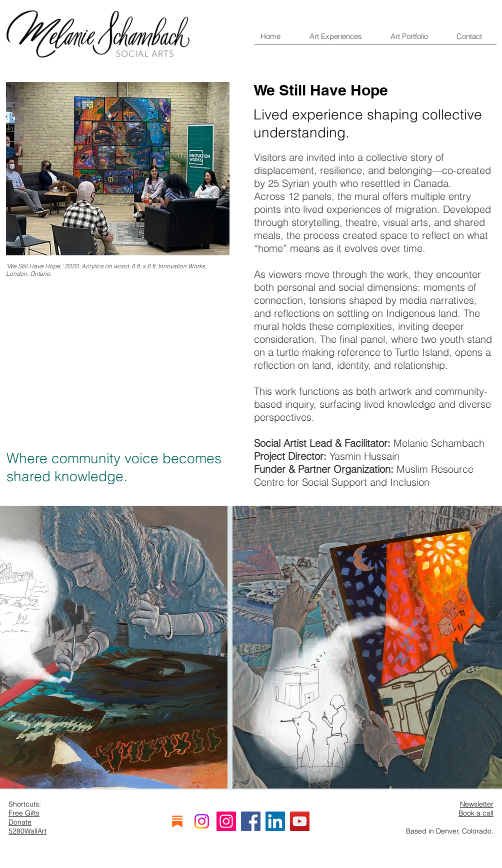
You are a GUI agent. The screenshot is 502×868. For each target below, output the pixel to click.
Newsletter (477, 804)
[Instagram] (202, 821)
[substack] (177, 821)
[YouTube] (300, 821)
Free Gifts (24, 813)
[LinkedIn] (275, 821)
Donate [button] (20, 822)
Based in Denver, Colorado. (450, 831)
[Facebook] (251, 821)
